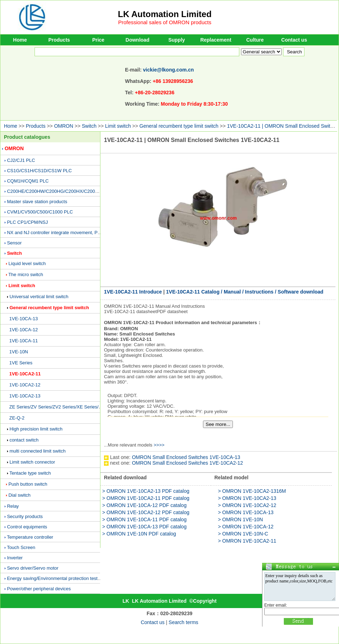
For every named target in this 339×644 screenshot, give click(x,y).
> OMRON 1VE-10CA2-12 (247, 505)
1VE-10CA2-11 (25, 374)
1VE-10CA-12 (24, 330)
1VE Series (21, 363)
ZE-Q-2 (17, 418)
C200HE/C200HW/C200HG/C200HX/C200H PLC (58, 191)
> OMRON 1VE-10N (240, 519)
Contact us (294, 40)
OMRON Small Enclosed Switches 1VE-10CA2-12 (187, 463)
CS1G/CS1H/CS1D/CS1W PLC (40, 171)
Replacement (216, 40)
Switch (89, 126)
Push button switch (28, 484)
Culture (255, 40)
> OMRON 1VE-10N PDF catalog (139, 534)
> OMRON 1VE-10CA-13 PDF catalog (144, 527)
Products (59, 40)
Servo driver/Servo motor (33, 568)
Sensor (14, 243)
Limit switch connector (32, 462)
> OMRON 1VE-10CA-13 (246, 512)
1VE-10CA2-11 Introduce (133, 292)
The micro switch (26, 275)
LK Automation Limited (165, 14)
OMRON (64, 126)
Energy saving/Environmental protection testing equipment (67, 578)
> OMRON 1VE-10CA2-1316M (252, 491)
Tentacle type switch (30, 473)
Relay (13, 506)
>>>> (159, 445)
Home (20, 40)
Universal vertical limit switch (39, 297)
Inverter (15, 558)
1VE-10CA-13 (24, 319)
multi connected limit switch (38, 451)
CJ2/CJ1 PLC (21, 160)
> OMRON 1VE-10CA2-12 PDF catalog (146, 512)
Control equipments (27, 527)
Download (138, 40)
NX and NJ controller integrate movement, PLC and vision (66, 233)
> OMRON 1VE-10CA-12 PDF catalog (144, 505)
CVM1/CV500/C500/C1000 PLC (40, 212)
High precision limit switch (36, 429)
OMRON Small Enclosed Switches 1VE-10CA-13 (186, 457)
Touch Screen (21, 547)
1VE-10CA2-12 (25, 385)
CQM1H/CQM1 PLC (28, 181)
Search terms (184, 622)
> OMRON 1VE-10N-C (243, 534)
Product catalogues (27, 137)
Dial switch (20, 495)
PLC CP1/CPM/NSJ (28, 222)
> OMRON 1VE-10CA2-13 (247, 498)
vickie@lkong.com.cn (169, 70)
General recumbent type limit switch (179, 126)
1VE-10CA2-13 (25, 396)
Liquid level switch (27, 263)
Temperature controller (30, 537)
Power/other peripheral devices (39, 589)
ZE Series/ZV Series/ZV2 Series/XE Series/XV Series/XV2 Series (76, 407)
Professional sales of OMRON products (165, 22)
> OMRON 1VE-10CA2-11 (247, 541)
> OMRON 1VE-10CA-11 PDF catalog (144, 519)
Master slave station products (37, 202)
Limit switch (118, 126)
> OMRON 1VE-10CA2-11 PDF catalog (146, 498)
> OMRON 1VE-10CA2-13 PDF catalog (146, 491)
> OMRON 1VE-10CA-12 (246, 527)
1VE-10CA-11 (24, 341)
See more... (218, 424)
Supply (177, 40)
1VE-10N (19, 352)
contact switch (24, 440)
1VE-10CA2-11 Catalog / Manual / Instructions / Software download (245, 292)
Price (98, 40)
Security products (25, 516)
